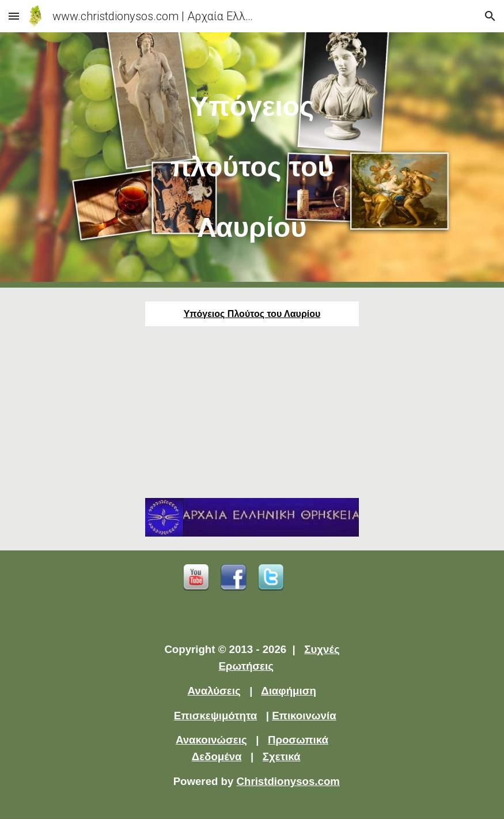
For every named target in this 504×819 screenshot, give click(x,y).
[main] (252, 160)
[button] (14, 16)
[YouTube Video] (252, 412)
